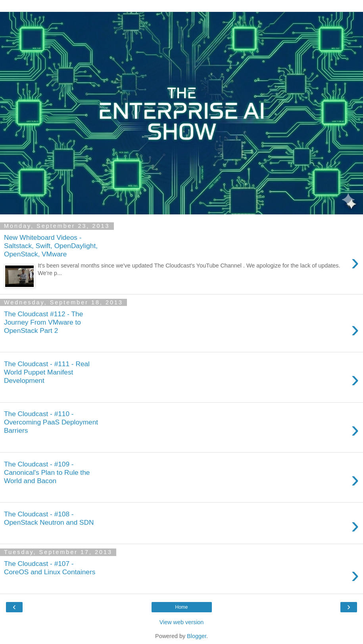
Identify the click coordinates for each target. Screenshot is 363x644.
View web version (182, 622)
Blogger (197, 636)
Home (181, 607)
